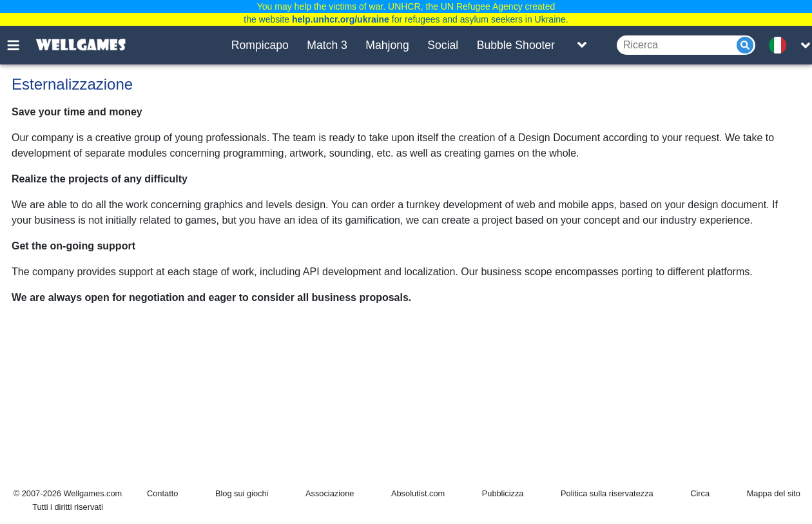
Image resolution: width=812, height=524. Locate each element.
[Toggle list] (582, 45)
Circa (700, 493)
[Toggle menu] (21, 45)
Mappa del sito (774, 493)
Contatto (162, 493)
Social (443, 45)
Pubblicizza (503, 493)
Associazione (330, 493)
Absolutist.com (418, 493)
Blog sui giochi (242, 493)
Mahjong (387, 45)
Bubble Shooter (516, 45)
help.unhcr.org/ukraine (341, 19)
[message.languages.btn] (782, 45)
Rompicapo (260, 45)
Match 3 (327, 45)
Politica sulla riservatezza (607, 493)
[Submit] (745, 45)
